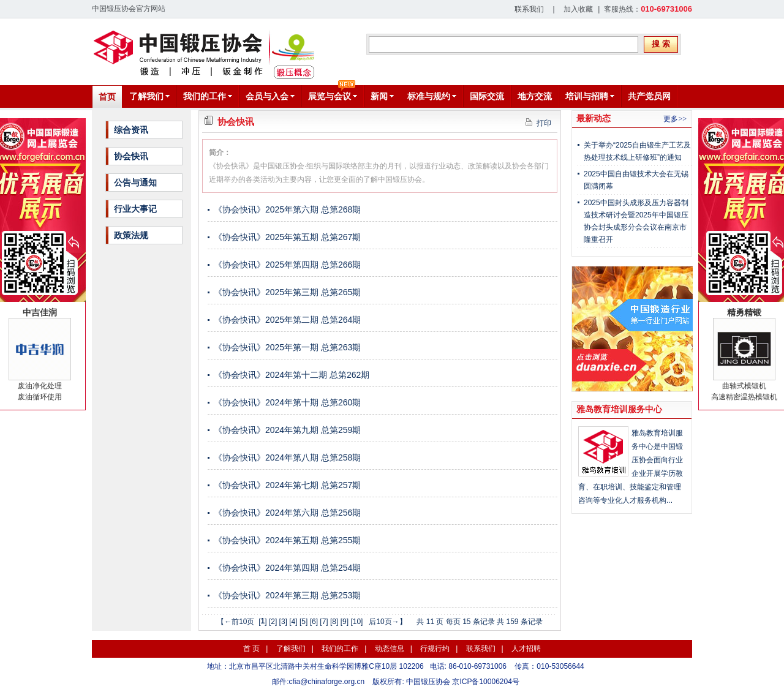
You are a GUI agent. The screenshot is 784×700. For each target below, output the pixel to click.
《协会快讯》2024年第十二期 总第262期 (292, 375)
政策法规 (131, 235)
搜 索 (661, 44)
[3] (283, 622)
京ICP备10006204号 (485, 682)
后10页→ (384, 622)
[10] (356, 622)
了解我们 (291, 649)
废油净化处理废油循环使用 (40, 354)
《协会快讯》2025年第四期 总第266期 (287, 265)
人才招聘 (526, 649)
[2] (273, 622)
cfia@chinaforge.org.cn (327, 682)
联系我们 (529, 9)
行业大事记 (135, 209)
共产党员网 (649, 96)
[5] (303, 622)
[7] (324, 622)
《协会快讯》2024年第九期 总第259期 (287, 430)
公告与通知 (135, 183)
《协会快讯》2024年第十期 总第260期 (287, 402)
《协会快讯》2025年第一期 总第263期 (287, 347)
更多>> (675, 119)
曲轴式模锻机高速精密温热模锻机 (744, 354)
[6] (314, 622)
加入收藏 (578, 9)
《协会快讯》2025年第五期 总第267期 (287, 237)
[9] (345, 622)
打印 (538, 123)
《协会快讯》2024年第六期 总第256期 (287, 513)
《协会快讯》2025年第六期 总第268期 (287, 209)
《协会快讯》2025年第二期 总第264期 (287, 320)
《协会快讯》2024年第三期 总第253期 (287, 595)
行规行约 (435, 649)
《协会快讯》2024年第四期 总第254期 (287, 568)
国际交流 (487, 96)
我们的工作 (340, 649)
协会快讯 (131, 156)
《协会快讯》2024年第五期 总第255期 (287, 540)
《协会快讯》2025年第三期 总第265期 (287, 292)
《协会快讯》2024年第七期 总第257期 (287, 485)
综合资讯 (131, 130)
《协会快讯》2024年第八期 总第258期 (287, 457)
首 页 (251, 649)
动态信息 (390, 649)
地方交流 (535, 96)
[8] (334, 622)
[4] (293, 622)
